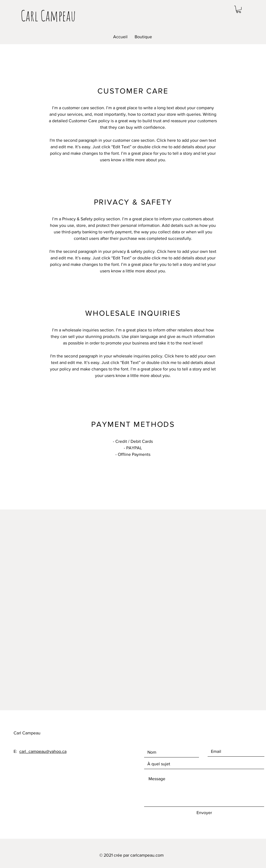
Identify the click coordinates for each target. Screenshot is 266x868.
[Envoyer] (204, 813)
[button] (239, 9)
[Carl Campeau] (48, 16)
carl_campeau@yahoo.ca (43, 751)
